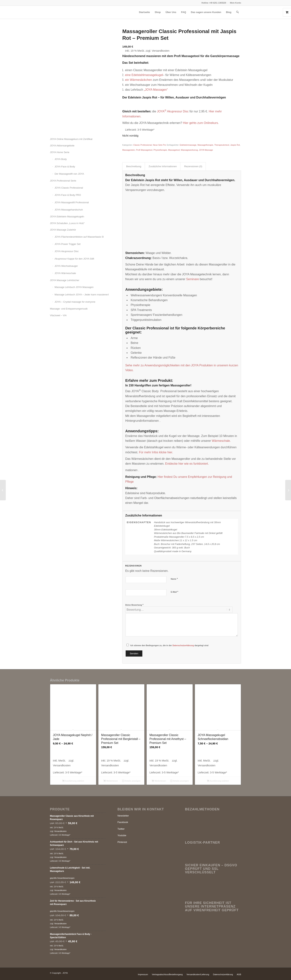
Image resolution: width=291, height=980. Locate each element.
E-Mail (175, 592)
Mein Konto (236, 3)
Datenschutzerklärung (183, 645)
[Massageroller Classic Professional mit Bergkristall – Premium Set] (288, 490)
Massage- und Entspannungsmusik (69, 309)
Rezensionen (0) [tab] (193, 166)
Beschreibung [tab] (134, 166)
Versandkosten (161, 51)
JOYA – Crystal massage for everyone (75, 302)
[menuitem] (214, 3)
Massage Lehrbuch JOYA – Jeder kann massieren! (82, 295)
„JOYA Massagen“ (156, 90)
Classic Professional (142, 145)
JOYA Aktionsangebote (62, 146)
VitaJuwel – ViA (58, 315)
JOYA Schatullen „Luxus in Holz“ (67, 223)
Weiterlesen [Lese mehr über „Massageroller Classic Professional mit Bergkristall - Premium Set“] (111, 781)
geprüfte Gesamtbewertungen (62, 878)
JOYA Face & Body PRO (68, 195)
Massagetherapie (205, 145)
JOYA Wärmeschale (65, 273)
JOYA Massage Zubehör (63, 230)
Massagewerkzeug (189, 150)
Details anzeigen (131, 781)
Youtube (122, 835)
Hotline (205, 3)
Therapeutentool (222, 145)
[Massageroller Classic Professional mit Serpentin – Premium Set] (3, 490)
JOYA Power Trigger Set (68, 244)
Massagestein (129, 150)
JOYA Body (61, 159)
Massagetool (174, 150)
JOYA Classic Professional (69, 188)
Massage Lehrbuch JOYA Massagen (74, 287)
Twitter (121, 829)
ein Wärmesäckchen (139, 80)
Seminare (192, 279)
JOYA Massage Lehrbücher (65, 280)
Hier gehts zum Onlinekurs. (201, 123)
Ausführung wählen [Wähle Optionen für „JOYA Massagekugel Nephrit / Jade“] (73, 781)
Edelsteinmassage (188, 145)
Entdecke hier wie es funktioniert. (187, 464)
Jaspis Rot (235, 145)
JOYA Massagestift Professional (72, 202)
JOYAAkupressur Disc (173, 111)
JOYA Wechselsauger (66, 266)
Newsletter (123, 816)
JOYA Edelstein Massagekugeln (67, 217)
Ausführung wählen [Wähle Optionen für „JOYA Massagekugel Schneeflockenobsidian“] (218, 781)
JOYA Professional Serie (63, 181)
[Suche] (237, 12)
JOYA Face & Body (65, 167)
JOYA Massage (206, 150)
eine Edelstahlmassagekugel (144, 75)
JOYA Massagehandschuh (69, 210)
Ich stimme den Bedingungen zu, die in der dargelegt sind (169, 645)
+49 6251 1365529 (218, 3)
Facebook (123, 822)
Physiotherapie (160, 150)
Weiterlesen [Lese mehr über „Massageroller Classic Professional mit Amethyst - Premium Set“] (159, 781)
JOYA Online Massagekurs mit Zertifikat (71, 139)
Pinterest (122, 842)
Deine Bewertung (134, 605)
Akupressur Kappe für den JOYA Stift (74, 259)
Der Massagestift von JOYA (69, 174)
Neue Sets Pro (159, 145)
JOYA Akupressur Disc (67, 251)
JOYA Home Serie (60, 152)
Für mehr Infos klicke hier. (156, 452)
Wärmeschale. (221, 441)
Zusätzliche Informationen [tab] (163, 166)
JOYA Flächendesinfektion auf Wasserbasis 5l (79, 237)
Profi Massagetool (144, 150)
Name (174, 579)
